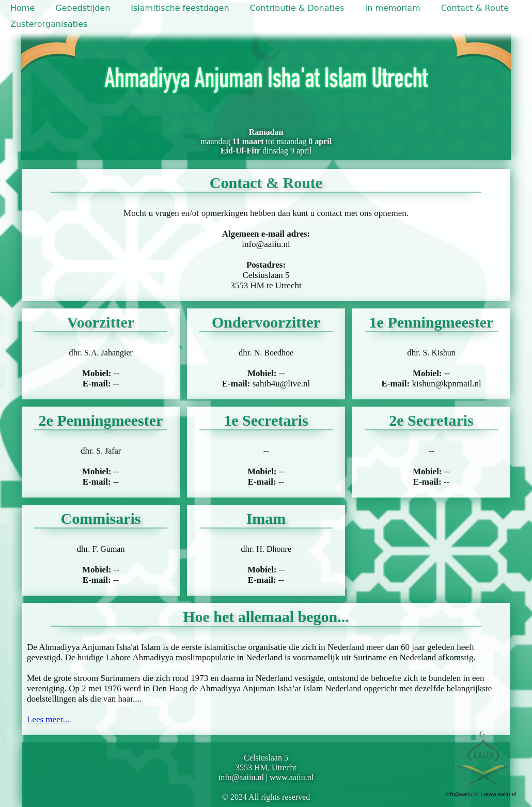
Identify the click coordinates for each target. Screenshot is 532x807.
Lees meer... (48, 719)
